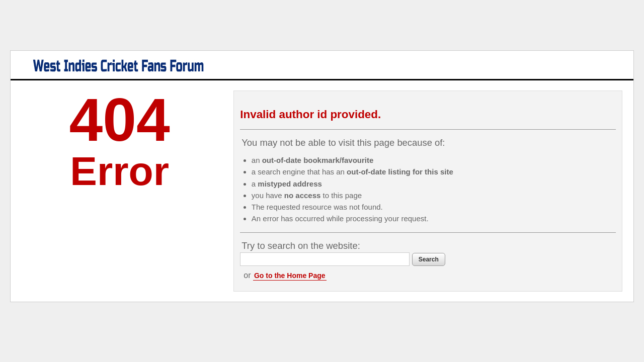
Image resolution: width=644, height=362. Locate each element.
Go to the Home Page (329, 276)
